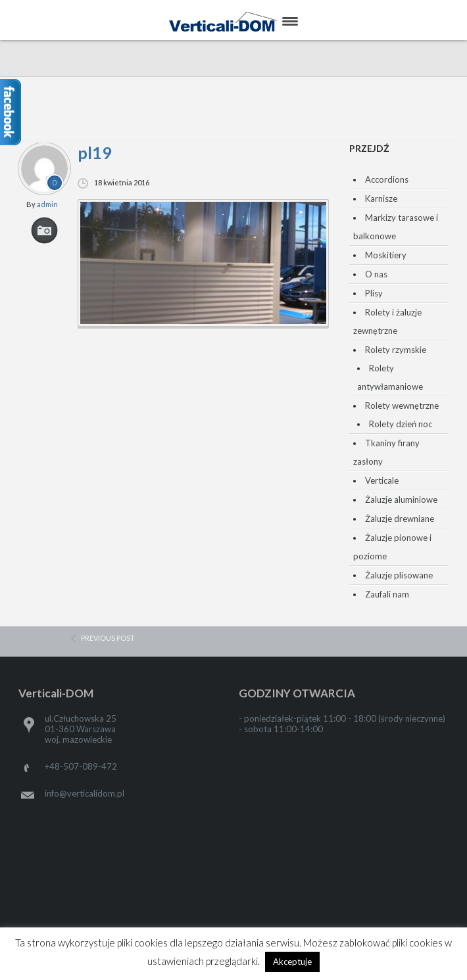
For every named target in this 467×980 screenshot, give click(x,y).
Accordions (387, 179)
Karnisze (381, 198)
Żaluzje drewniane (400, 519)
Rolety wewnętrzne (402, 406)
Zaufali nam (387, 594)
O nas (376, 274)
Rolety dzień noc (401, 424)
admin (47, 204)
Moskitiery (386, 255)
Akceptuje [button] (292, 962)
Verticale (382, 480)
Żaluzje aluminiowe (401, 500)
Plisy (374, 293)
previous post (108, 638)
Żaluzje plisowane (399, 575)
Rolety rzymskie (396, 350)
